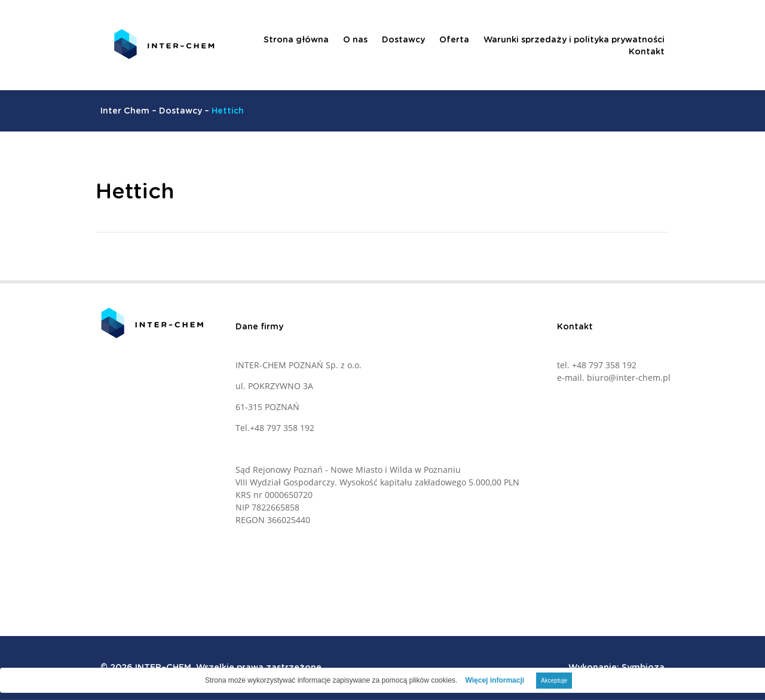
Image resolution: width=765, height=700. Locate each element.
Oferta (454, 40)
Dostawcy (403, 40)
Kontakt (647, 52)
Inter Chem (125, 111)
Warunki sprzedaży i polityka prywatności (574, 40)
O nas (355, 40)
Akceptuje (554, 681)
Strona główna (296, 40)
